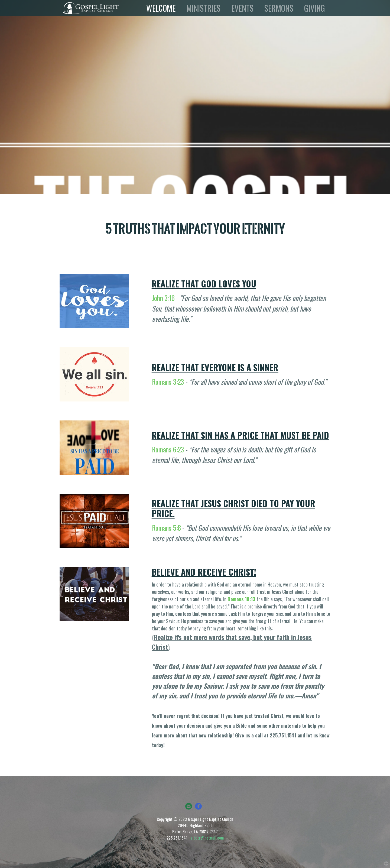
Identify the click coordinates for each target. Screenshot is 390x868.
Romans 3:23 (168, 381)
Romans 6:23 (168, 449)
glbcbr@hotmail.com (207, 838)
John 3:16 (163, 298)
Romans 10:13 (241, 599)
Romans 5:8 (166, 527)
